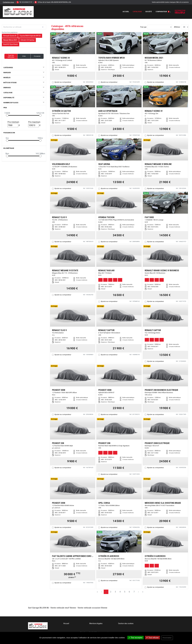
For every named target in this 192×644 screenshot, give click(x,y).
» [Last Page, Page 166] (143, 592)
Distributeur (180, 12)
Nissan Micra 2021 (10, 40)
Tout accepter (135, 638)
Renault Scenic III (10, 36)
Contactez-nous (8, 2)
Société (149, 12)
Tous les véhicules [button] (11, 56)
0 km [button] (24, 56)
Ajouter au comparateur (63, 82)
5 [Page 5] (125, 592)
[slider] (7, 115)
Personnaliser (167, 638)
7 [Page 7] (134, 592)
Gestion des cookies (126, 623)
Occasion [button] (37, 56)
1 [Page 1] (106, 592)
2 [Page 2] (111, 592)
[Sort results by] (160, 27)
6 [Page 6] (129, 592)
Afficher (177, 27)
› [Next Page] (138, 592)
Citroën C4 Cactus (27, 40)
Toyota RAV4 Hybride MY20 (30, 36)
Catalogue (137, 12)
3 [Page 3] (115, 592)
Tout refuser (152, 638)
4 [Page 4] (120, 592)
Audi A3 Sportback (11, 44)
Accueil (126, 12)
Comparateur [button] (162, 12)
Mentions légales (96, 623)
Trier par (143, 27)
